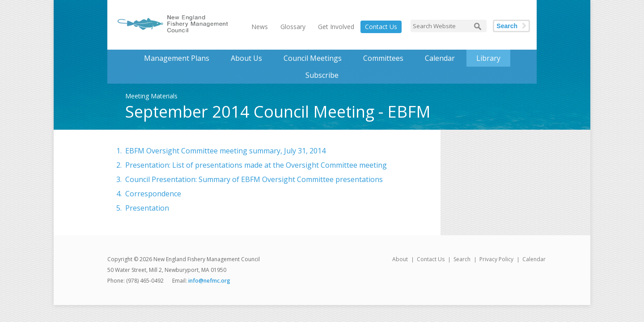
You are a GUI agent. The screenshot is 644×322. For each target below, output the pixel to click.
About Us (246, 58)
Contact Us (381, 27)
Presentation (147, 208)
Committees (383, 58)
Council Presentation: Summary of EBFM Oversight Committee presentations (254, 179)
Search (507, 26)
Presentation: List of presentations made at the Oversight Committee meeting (256, 165)
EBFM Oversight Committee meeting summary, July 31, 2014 (225, 151)
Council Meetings (313, 58)
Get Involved (336, 27)
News (260, 27)
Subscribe (322, 75)
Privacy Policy (496, 259)
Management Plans (177, 58)
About (400, 259)
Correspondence (153, 194)
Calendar (440, 58)
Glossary (293, 27)
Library (488, 58)
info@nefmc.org (209, 281)
